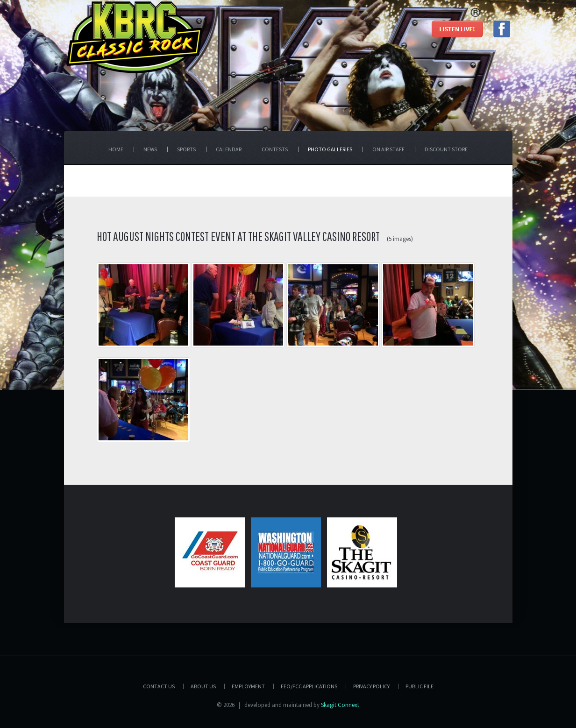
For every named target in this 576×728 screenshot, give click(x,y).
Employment (248, 686)
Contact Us (159, 686)
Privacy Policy (371, 686)
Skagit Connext (340, 705)
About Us (203, 686)
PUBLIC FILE (420, 686)
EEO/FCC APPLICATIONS (309, 686)
